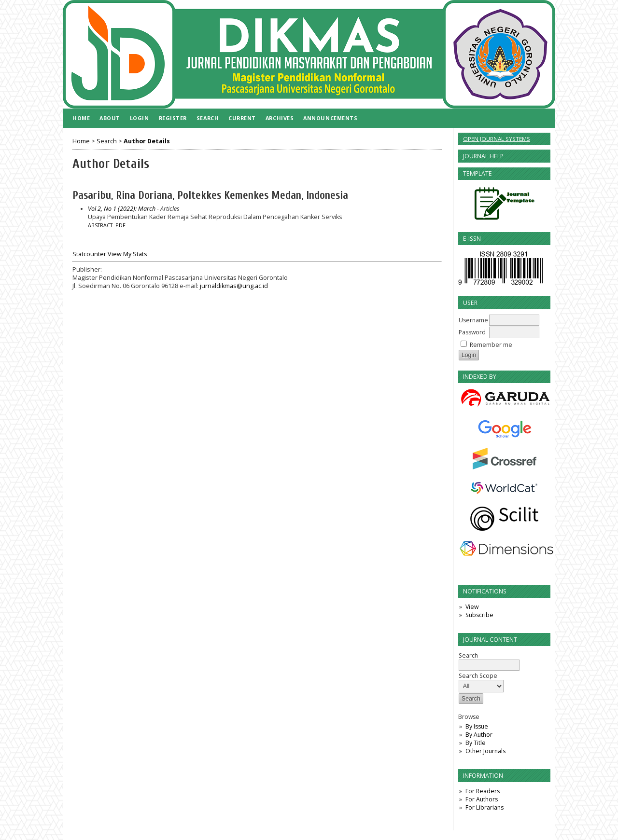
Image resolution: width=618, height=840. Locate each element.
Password (472, 332)
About (110, 118)
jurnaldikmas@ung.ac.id (234, 286)
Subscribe (479, 615)
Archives (280, 118)
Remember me (491, 345)
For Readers (483, 791)
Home (81, 118)
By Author (479, 735)
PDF (120, 225)
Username (473, 320)
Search (208, 118)
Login (140, 118)
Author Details (147, 141)
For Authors (482, 799)
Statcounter (89, 254)
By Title (476, 743)
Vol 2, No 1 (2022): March (122, 209)
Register (173, 118)
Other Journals (485, 751)
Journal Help (483, 156)
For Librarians (485, 807)
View (472, 607)
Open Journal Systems (497, 139)
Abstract (100, 225)
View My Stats (127, 254)
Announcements (330, 118)
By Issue (477, 726)
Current (242, 118)
